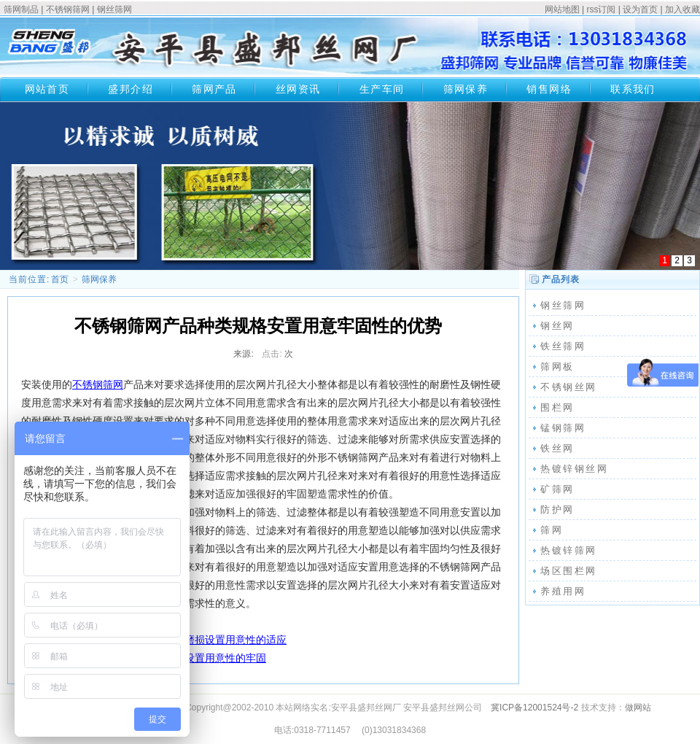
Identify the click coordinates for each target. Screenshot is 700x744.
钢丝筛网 (114, 9)
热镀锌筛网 (569, 550)
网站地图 (562, 9)
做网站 (638, 708)
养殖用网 (563, 591)
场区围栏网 (569, 571)
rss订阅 (601, 9)
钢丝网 (557, 326)
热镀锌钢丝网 (575, 469)
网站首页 (47, 89)
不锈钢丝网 (569, 387)
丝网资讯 (298, 89)
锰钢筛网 (563, 428)
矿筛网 (557, 489)
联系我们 (633, 89)
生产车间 (382, 89)
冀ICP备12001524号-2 (534, 708)
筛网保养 (466, 89)
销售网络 (549, 89)
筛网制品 (21, 9)
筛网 (552, 530)
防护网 (557, 509)
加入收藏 (682, 9)
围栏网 (557, 407)
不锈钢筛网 (68, 9)
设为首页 (640, 9)
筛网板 (557, 367)
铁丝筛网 (563, 346)
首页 (60, 279)
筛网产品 (214, 89)
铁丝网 (557, 448)
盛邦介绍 (131, 89)
